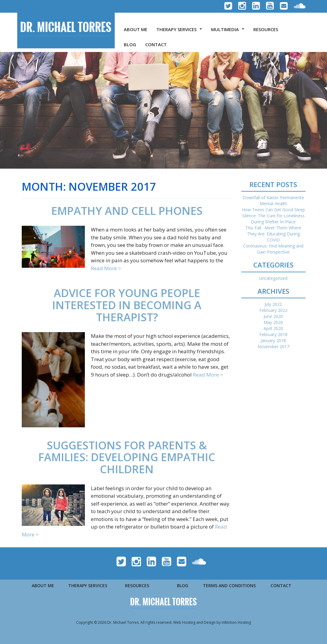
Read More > (106, 268)
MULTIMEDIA (229, 31)
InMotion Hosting (236, 622)
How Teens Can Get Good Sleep (273, 210)
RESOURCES (266, 29)
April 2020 (273, 328)
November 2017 (273, 346)
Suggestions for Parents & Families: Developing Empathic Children (127, 457)
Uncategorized (273, 278)
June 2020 (273, 316)
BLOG (130, 44)
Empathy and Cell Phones (127, 211)
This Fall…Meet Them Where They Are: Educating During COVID (273, 234)
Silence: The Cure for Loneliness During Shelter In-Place (273, 219)
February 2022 (273, 310)
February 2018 (273, 334)
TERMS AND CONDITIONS (229, 586)
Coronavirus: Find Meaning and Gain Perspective (273, 249)
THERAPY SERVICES (180, 31)
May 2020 (273, 322)
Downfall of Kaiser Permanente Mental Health (273, 201)
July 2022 (273, 304)
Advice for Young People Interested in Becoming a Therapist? (127, 305)
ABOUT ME (136, 29)
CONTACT (156, 44)
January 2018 (273, 340)
